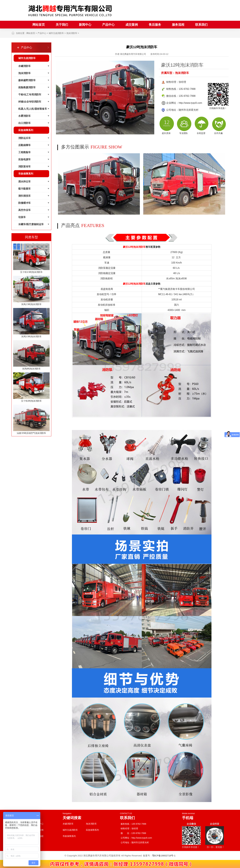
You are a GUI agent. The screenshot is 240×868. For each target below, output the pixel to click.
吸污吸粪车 (24, 189)
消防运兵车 (24, 138)
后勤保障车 (24, 145)
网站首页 (39, 25)
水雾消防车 (24, 116)
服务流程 (178, 25)
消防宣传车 (24, 167)
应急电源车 (24, 159)
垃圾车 (22, 217)
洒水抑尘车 (24, 182)
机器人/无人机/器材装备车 (33, 109)
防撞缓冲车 (24, 203)
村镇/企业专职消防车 (30, 102)
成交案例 (132, 25)
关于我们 (62, 25)
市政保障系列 (26, 174)
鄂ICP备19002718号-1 (164, 856)
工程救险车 (24, 152)
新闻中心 (85, 25)
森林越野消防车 (27, 80)
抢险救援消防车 (27, 87)
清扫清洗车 (24, 196)
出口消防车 (24, 123)
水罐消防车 (24, 66)
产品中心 (108, 25)
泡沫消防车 (72, 33)
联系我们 (201, 25)
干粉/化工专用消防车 (30, 95)
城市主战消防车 (56, 33)
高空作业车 (24, 210)
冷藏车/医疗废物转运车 (31, 224)
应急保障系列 (26, 130)
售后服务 (155, 25)
